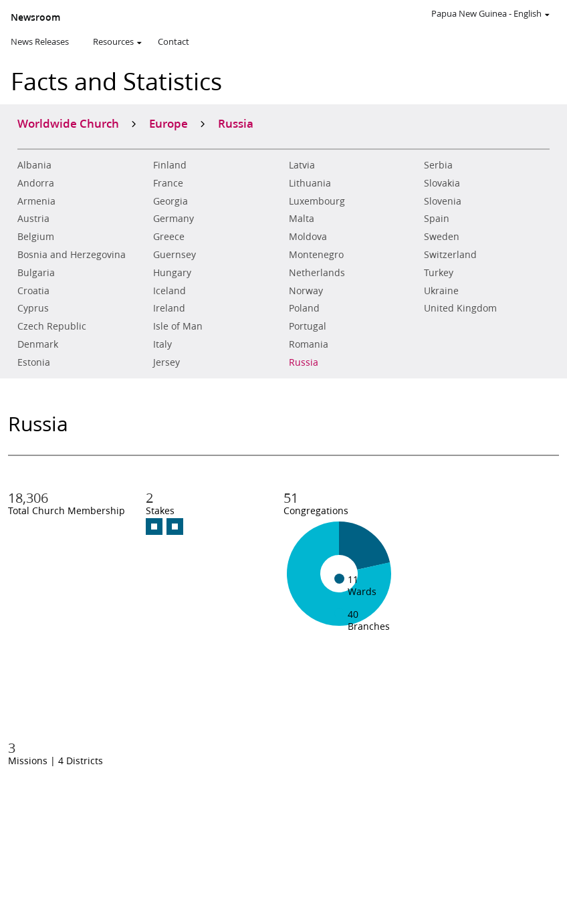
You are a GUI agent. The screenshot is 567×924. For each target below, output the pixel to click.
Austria (33, 219)
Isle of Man (178, 326)
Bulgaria (36, 273)
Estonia (34, 362)
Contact (174, 41)
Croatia (33, 291)
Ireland (169, 308)
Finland (170, 165)
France (168, 183)
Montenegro (316, 255)
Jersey (166, 362)
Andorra (36, 183)
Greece (169, 237)
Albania (34, 165)
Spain (437, 219)
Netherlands (317, 273)
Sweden (442, 237)
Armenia (36, 201)
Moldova (308, 237)
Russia (304, 362)
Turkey (439, 273)
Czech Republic (52, 326)
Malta (302, 219)
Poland (304, 308)
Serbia (438, 165)
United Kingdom (460, 308)
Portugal (308, 326)
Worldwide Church (68, 123)
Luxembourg (317, 201)
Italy (162, 344)
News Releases (40, 41)
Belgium (36, 237)
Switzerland (450, 255)
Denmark (38, 344)
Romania (309, 344)
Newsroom (35, 17)
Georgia (171, 201)
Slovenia (443, 201)
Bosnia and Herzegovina (72, 255)
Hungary (172, 273)
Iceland (169, 291)
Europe (168, 123)
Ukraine (441, 291)
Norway (306, 291)
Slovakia (442, 183)
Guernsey (175, 255)
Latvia (302, 165)
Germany (174, 219)
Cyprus (33, 308)
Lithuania (310, 183)
